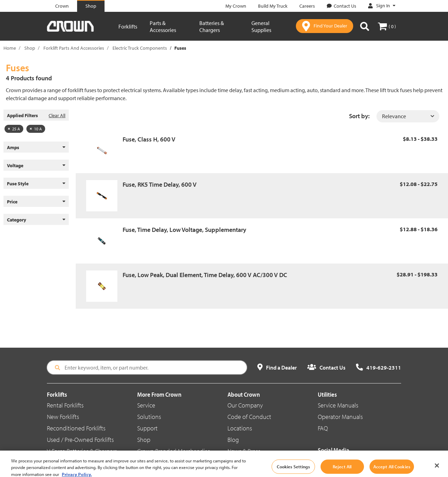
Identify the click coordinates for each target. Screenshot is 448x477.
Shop (30, 48)
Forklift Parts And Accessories (74, 48)
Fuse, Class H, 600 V (149, 139)
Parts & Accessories (163, 26)
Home (10, 48)
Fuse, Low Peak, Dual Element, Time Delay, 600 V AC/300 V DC (205, 275)
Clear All (57, 115)
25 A (14, 129)
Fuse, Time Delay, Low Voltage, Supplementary (184, 230)
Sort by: (359, 116)
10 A (36, 129)
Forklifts (128, 26)
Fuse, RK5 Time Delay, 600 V (160, 184)
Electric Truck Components (140, 48)
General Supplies (261, 26)
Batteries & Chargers (212, 26)
